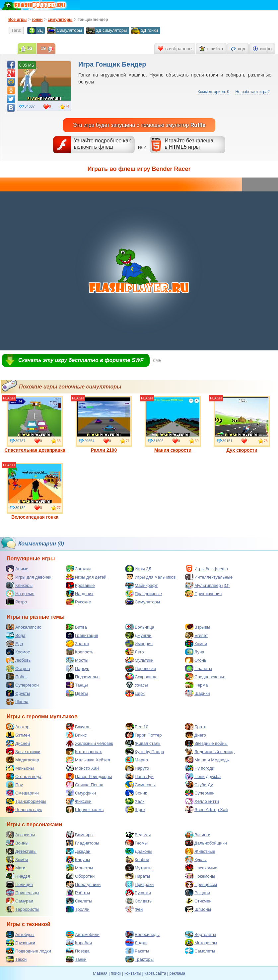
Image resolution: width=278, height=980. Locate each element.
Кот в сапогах (84, 751)
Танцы (77, 685)
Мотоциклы (201, 943)
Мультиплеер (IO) (207, 585)
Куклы (196, 859)
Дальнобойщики (206, 843)
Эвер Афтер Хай (206, 809)
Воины (17, 843)
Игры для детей (86, 577)
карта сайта (155, 973)
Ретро (16, 602)
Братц (196, 727)
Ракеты (137, 951)
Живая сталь (143, 743)
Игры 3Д (138, 569)
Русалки (138, 893)
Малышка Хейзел (88, 760)
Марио (137, 760)
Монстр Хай (82, 768)
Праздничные (144, 593)
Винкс (76, 735)
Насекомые (201, 868)
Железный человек (89, 743)
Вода (16, 635)
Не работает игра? (252, 92)
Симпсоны (140, 785)
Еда (15, 644)
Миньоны (20, 768)
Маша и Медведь (207, 760)
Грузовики (21, 943)
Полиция (19, 884)
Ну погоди (200, 768)
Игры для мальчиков (151, 577)
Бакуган (78, 727)
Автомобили (83, 934)
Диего (196, 735)
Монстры (79, 868)
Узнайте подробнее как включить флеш (103, 144)
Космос (18, 652)
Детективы (21, 851)
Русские (78, 602)
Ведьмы (138, 835)
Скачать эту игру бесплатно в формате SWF (81, 360)
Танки (76, 959)
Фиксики (79, 801)
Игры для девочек (29, 577)
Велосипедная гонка (35, 491)
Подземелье (83, 677)
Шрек (135, 809)
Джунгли (139, 635)
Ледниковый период (210, 751)
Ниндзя (18, 876)
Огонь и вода (24, 776)
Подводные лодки (29, 951)
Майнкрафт (141, 585)
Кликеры (19, 585)
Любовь (18, 660)
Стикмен (198, 901)
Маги (16, 868)
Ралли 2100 (104, 424)
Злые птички (23, 751)
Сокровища (141, 677)
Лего (135, 652)
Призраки (139, 884)
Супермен (200, 793)
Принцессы (201, 884)
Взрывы (198, 627)
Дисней (18, 743)
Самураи (20, 901)
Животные (200, 851)
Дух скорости (242, 424)
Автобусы (20, 934)
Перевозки (141, 668)
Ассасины (20, 835)
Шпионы (198, 909)
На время (20, 593)
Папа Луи (139, 776)
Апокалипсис (24, 627)
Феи (134, 909)
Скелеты (79, 901)
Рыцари (198, 893)
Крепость (80, 652)
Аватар (18, 727)
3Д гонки (144, 30)
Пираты (138, 876)
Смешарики (22, 793)
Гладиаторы (82, 843)
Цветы (77, 693)
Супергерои (22, 685)
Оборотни (80, 876)
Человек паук (24, 809)
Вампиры (80, 835)
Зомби (17, 859)
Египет (196, 635)
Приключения (203, 593)
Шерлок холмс (85, 809)
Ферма (197, 685)
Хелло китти (202, 801)
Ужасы (137, 685)
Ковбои (137, 859)
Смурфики (81, 793)
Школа (17, 701)
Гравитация (82, 635)
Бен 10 (137, 727)
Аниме (17, 569)
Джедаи (78, 851)
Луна (195, 652)
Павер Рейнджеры (89, 776)
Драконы (139, 851)
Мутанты (139, 868)
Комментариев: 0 (213, 92)
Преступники (83, 884)
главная (100, 973)
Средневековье (205, 677)
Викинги (198, 835)
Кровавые (80, 585)
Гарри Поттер (143, 735)
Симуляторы (64, 30)
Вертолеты (201, 934)
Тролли (78, 909)
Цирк (135, 693)
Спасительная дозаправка (35, 424)
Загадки (78, 569)
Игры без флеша (207, 569)
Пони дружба (203, 776)
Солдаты (139, 901)
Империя (139, 644)
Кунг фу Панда (145, 751)
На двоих (80, 593)
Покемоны (200, 876)
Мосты (77, 660)
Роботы (78, 893)
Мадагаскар (23, 760)
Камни (196, 644)
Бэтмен (18, 735)
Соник (136, 793)
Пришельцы (23, 893)
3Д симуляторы (106, 30)
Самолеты (200, 951)
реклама (177, 973)
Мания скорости (173, 424)
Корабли (79, 943)
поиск (116, 973)
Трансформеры (26, 801)
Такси (16, 959)
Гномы (137, 843)
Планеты (199, 668)
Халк (135, 801)
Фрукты (18, 693)
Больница (140, 627)
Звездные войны (206, 743)
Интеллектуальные (209, 577)
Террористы (23, 909)
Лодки (136, 943)
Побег (17, 677)
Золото (77, 644)
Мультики (139, 660)
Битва (76, 627)
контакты (133, 973)
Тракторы (139, 959)
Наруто (137, 768)
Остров (18, 668)
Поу (14, 785)
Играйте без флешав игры (189, 144)
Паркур (77, 668)
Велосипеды (142, 934)
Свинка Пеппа (84, 785)
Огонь (196, 660)
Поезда (78, 951)
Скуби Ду (199, 785)
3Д (35, 30)
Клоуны (78, 859)
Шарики (198, 693)
